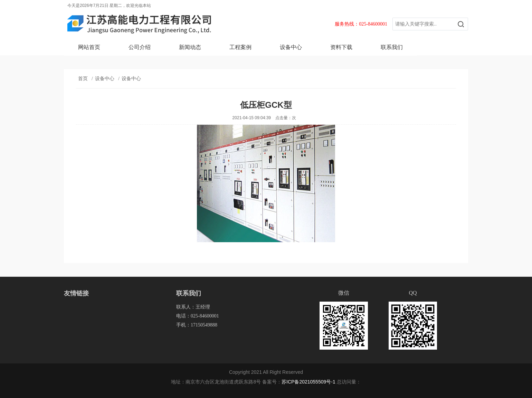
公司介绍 (140, 47)
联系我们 (392, 47)
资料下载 (341, 47)
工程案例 (240, 47)
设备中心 (291, 47)
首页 (83, 79)
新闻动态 (190, 47)
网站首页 (89, 47)
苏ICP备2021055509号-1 (308, 382)
